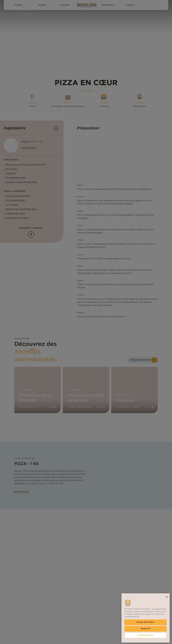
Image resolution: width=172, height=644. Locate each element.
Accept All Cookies (146, 635)
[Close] (167, 609)
